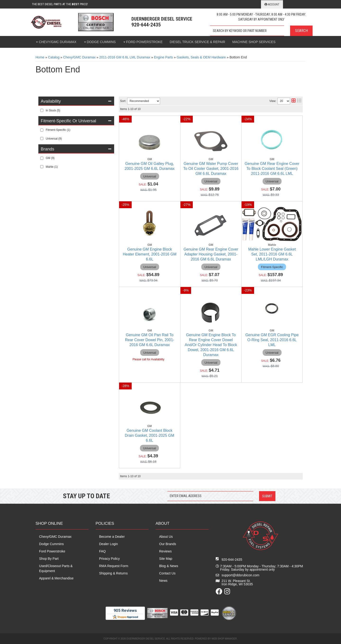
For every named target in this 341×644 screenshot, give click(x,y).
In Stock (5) (53, 110)
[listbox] (144, 101)
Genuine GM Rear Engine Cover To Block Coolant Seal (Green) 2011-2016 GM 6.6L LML (272, 169)
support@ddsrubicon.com (241, 575)
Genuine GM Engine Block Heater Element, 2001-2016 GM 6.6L (150, 254)
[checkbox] (42, 110)
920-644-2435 (232, 560)
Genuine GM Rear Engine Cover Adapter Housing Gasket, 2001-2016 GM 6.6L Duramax (211, 254)
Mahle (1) (52, 167)
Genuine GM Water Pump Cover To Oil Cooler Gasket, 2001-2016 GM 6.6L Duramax (211, 169)
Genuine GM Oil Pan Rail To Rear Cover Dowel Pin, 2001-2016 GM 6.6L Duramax (150, 340)
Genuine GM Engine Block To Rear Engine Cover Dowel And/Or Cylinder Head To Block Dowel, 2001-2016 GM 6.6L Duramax (211, 345)
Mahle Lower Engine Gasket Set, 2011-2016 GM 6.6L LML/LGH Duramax (272, 254)
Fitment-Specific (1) (58, 130)
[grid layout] (294, 101)
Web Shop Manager (224, 639)
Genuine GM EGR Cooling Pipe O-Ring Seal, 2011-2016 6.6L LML (272, 340)
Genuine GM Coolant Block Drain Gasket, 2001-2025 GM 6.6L (150, 435)
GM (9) (50, 158)
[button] (261, 31)
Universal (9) (54, 139)
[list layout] (299, 101)
